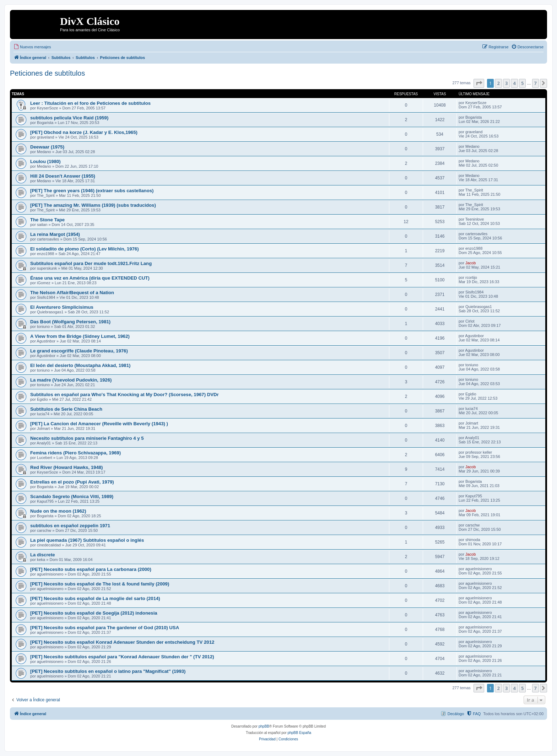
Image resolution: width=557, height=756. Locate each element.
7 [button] (536, 83)
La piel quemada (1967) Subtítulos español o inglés (87, 540)
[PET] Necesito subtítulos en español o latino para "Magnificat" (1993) (108, 671)
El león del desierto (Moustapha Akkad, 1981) (80, 365)
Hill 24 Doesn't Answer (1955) (63, 176)
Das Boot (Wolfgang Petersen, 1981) (70, 322)
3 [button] (506, 83)
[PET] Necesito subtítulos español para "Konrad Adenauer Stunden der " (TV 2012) (122, 657)
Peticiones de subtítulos (47, 73)
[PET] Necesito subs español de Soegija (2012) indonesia (94, 613)
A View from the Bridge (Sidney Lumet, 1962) (80, 336)
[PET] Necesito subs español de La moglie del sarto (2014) (95, 598)
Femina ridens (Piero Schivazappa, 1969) (75, 453)
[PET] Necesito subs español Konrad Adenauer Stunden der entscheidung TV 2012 (122, 642)
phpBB (264, 726)
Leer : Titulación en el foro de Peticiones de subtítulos (90, 103)
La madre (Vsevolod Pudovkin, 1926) (71, 380)
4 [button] (514, 83)
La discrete (43, 555)
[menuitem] (32, 47)
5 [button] (522, 83)
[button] (479, 83)
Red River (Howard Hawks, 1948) (66, 467)
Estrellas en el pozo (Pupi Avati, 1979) (72, 482)
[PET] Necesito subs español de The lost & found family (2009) (100, 584)
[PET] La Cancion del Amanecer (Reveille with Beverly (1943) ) (99, 424)
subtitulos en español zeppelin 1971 (70, 526)
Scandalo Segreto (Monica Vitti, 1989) (72, 496)
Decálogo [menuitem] (456, 714)
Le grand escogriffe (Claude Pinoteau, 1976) (79, 351)
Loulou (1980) (45, 161)
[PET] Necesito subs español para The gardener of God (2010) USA (105, 628)
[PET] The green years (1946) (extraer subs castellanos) (92, 191)
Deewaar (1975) (47, 147)
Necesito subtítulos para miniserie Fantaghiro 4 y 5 (87, 438)
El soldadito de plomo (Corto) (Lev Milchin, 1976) (85, 249)
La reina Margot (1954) (55, 234)
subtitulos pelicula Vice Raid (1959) (69, 118)
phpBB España (299, 733)
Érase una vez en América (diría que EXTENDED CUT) (90, 278)
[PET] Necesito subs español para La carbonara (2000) (91, 569)
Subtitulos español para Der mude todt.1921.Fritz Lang (91, 263)
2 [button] (498, 83)
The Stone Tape (47, 220)
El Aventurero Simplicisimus (62, 307)
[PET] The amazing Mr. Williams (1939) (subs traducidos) (93, 205)
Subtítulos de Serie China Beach (66, 409)
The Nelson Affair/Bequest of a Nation (72, 293)
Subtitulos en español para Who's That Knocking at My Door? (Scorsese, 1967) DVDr (125, 395)
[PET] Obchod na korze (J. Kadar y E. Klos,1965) (84, 132)
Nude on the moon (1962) (58, 511)
